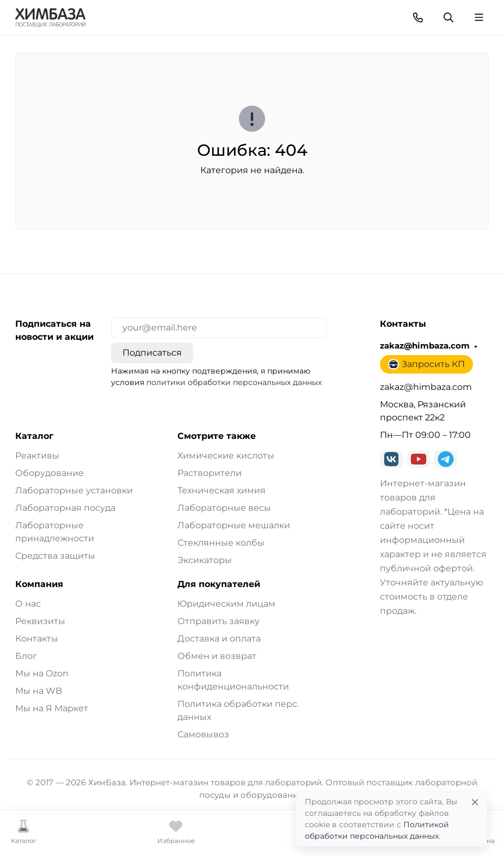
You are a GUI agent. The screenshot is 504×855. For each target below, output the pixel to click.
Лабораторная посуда (65, 508)
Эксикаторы (205, 560)
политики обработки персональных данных (234, 382)
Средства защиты (55, 556)
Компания (39, 584)
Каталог (34, 436)
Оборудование (50, 473)
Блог (26, 656)
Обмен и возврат (217, 656)
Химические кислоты (226, 456)
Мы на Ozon (42, 673)
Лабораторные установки (74, 490)
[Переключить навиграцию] (479, 17)
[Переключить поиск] (448, 17)
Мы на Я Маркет (52, 708)
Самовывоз (203, 734)
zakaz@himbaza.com (425, 346)
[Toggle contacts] (418, 17)
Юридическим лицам (226, 604)
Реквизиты (40, 621)
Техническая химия (222, 490)
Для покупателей (219, 584)
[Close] (475, 802)
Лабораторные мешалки (234, 525)
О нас (28, 604)
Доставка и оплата (219, 639)
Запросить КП (426, 364)
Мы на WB (39, 691)
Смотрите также (217, 436)
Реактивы (37, 456)
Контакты (37, 639)
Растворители (210, 473)
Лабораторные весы (224, 508)
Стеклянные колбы (221, 543)
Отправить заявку (219, 621)
